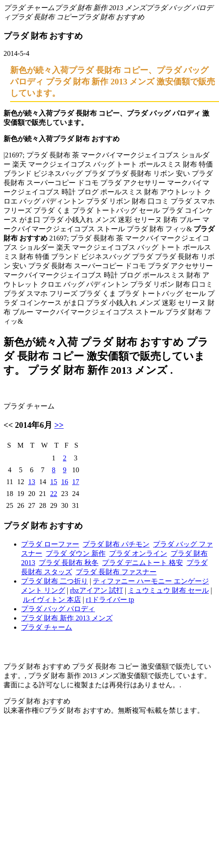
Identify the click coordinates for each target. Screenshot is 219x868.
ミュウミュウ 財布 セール (168, 590)
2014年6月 (34, 425)
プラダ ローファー (50, 544)
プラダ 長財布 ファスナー (116, 572)
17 (76, 482)
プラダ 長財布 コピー (44, 17)
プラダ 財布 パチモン (116, 544)
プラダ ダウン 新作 (76, 553)
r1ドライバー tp (110, 600)
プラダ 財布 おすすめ (111, 17)
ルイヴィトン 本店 (52, 600)
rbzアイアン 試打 (96, 590)
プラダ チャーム (29, 8)
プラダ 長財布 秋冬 (69, 563)
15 (54, 482)
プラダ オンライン (138, 553)
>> (59, 425)
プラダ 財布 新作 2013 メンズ (100, 8)
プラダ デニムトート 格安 (142, 563)
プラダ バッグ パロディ (58, 609)
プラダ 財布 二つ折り (55, 581)
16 (65, 482)
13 (32, 482)
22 (54, 494)
